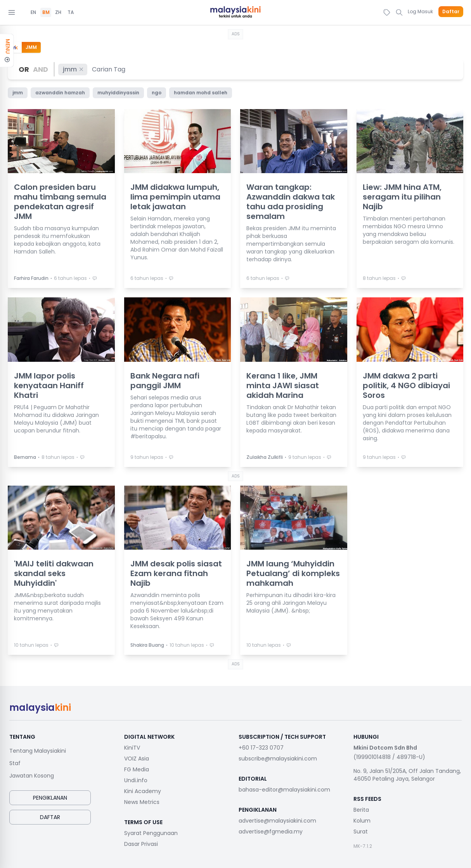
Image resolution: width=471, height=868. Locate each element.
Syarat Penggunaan (151, 833)
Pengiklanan (50, 798)
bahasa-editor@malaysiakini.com (284, 790)
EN (33, 12)
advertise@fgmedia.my (271, 832)
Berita (361, 810)
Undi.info (136, 780)
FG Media (137, 769)
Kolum (362, 821)
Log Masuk (420, 11)
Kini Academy (143, 791)
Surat (361, 832)
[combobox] (109, 69)
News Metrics (142, 802)
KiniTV (132, 748)
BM (46, 12)
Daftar (451, 12)
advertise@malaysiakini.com (277, 821)
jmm (74, 69)
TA (71, 12)
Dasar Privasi (141, 844)
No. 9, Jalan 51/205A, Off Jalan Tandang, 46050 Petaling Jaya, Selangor (407, 775)
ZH (58, 12)
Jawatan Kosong (32, 776)
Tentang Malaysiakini (38, 751)
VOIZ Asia (137, 759)
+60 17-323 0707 (261, 748)
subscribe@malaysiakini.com (278, 759)
